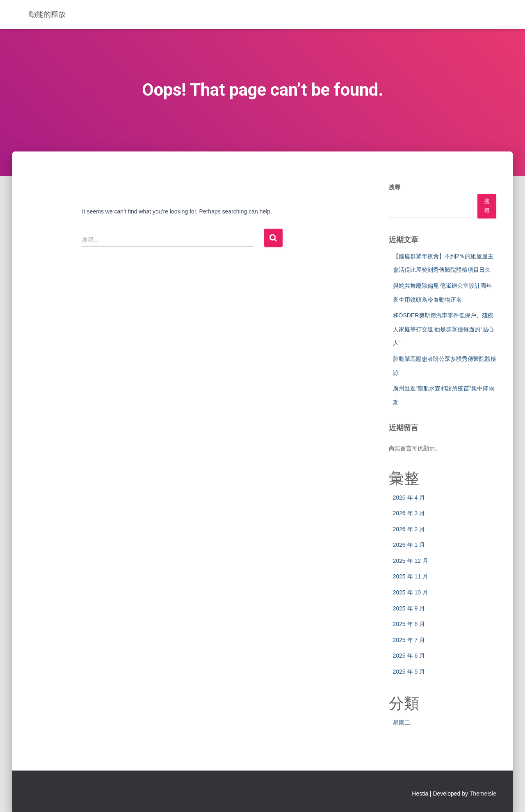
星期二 (402, 723)
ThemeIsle (483, 794)
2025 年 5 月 (409, 672)
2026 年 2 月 (409, 529)
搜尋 (395, 187)
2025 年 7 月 (409, 640)
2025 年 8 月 (409, 624)
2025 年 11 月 (411, 576)
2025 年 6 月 (409, 656)
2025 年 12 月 (411, 561)
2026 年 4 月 (409, 498)
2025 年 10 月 (411, 592)
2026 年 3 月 (409, 513)
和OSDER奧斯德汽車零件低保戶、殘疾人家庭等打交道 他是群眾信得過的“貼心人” (444, 329)
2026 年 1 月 (409, 545)
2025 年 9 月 (409, 608)
